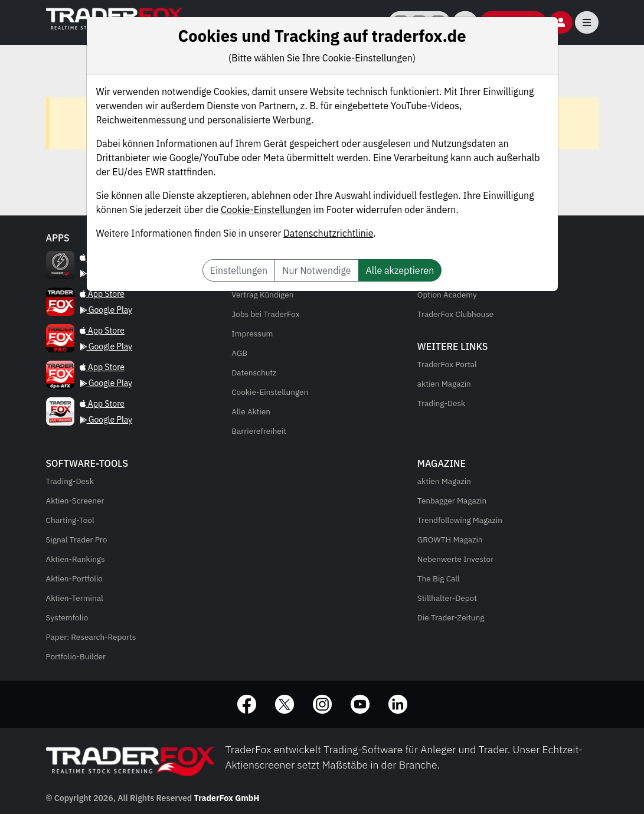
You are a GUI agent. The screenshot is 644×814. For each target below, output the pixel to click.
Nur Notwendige (316, 270)
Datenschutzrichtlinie (328, 233)
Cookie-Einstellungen (266, 210)
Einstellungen (239, 270)
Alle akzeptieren (400, 270)
